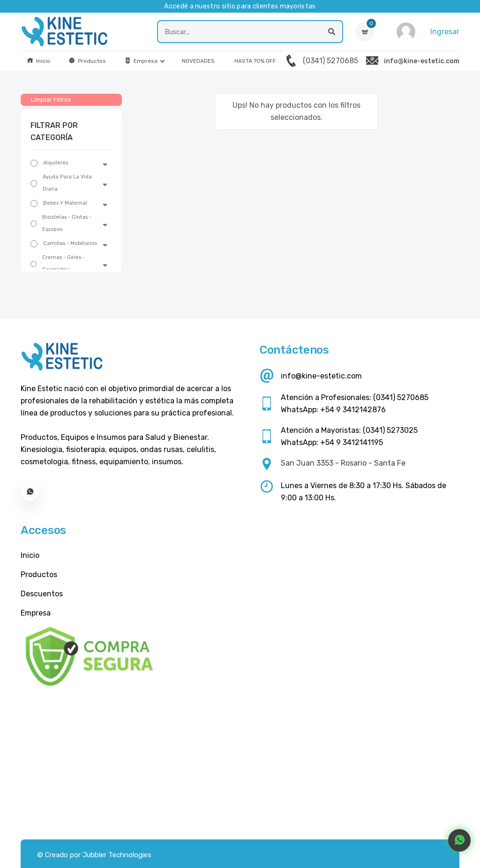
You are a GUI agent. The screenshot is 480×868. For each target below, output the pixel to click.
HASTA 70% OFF (255, 61)
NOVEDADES (198, 61)
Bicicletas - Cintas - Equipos (67, 223)
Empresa (141, 61)
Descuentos (42, 594)
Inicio (38, 61)
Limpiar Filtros (51, 100)
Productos (87, 61)
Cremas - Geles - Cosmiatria (64, 263)
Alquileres (56, 163)
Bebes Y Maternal (65, 203)
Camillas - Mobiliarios (70, 243)
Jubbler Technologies (117, 855)
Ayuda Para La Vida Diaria (67, 183)
